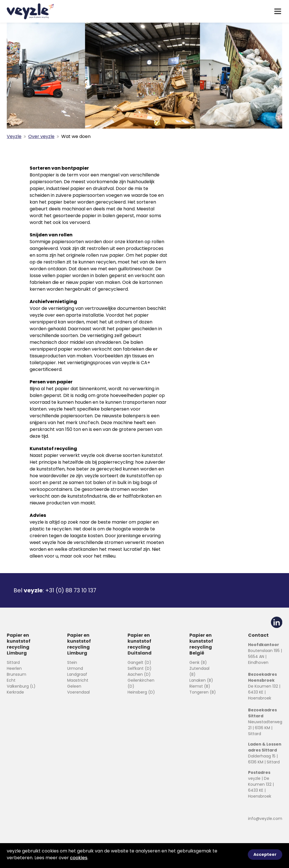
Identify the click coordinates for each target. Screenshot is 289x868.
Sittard (13, 662)
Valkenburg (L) (21, 686)
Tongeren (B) (203, 692)
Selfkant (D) (140, 668)
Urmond (75, 668)
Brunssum (17, 674)
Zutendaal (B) (199, 671)
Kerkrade (15, 692)
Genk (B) (198, 662)
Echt (11, 680)
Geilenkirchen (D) (141, 683)
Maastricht (78, 680)
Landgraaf (77, 674)
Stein (72, 662)
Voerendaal (78, 692)
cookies (79, 858)
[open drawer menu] (278, 11)
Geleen (74, 686)
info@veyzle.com (265, 819)
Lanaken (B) (201, 680)
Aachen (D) (139, 674)
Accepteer (265, 854)
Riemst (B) (200, 686)
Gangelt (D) (139, 662)
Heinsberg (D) (141, 692)
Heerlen (14, 668)
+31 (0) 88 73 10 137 (71, 590)
